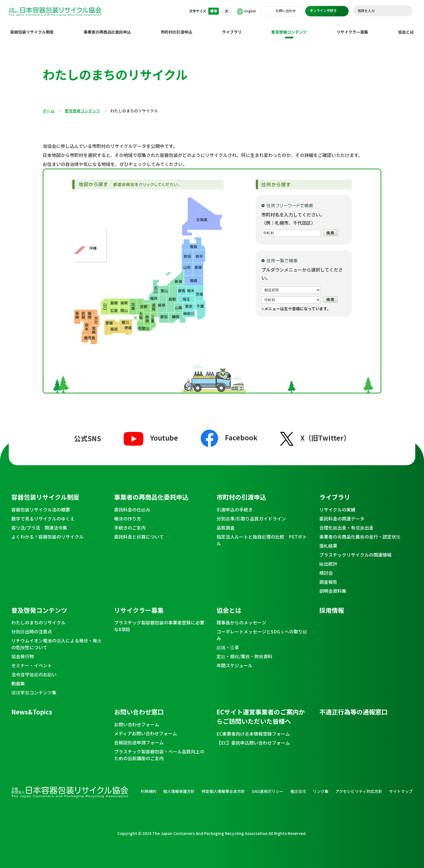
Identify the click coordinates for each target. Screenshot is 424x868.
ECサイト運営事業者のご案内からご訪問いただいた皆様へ (261, 712)
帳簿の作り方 (128, 514)
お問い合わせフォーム (137, 720)
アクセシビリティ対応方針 (359, 787)
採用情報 (332, 605)
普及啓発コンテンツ (289, 27)
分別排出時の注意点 (32, 627)
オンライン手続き (323, 10)
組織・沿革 (228, 643)
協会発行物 (23, 652)
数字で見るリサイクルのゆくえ (43, 514)
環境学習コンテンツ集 (34, 688)
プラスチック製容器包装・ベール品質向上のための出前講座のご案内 (159, 750)
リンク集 (321, 787)
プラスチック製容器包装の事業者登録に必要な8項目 (159, 621)
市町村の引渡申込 (176, 27)
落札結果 (328, 541)
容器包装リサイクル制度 (32, 27)
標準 (214, 11)
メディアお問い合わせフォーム (146, 729)
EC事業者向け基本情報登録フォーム (253, 729)
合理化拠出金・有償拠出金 (346, 523)
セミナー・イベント (32, 661)
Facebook (229, 433)
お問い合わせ (286, 11)
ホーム (49, 106)
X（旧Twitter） (315, 433)
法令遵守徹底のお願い (34, 670)
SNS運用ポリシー (268, 787)
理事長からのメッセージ (241, 618)
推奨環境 (298, 787)
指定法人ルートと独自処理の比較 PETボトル (262, 535)
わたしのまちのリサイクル (38, 618)
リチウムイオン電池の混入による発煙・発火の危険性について (56, 639)
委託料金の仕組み (132, 505)
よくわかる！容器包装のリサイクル (47, 532)
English (246, 12)
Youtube (151, 433)
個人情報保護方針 (179, 787)
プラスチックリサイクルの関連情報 (355, 550)
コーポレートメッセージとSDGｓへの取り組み (262, 630)
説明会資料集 (333, 586)
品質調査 (226, 523)
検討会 (326, 568)
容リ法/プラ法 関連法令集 (39, 523)
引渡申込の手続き (235, 505)
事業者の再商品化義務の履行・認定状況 (360, 532)
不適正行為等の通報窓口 (353, 707)
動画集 (18, 679)
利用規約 (148, 787)
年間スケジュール (234, 661)
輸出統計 (328, 559)
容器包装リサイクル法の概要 (41, 505)
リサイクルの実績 (337, 505)
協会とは (406, 27)
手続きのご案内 (130, 523)
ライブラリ (232, 27)
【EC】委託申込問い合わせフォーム (253, 738)
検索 (406, 11)
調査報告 (328, 577)
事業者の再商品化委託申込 (107, 27)
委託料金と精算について (139, 532)
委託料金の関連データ (342, 514)
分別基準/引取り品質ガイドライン (251, 514)
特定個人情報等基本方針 (223, 787)
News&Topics (32, 707)
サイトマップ (401, 787)
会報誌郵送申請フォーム (139, 738)
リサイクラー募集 (352, 27)
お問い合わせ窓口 (139, 707)
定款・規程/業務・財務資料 (244, 652)
